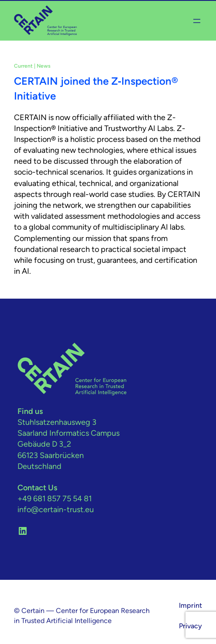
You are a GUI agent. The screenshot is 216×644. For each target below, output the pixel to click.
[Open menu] (197, 21)
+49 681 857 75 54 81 (55, 499)
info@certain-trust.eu (56, 510)
